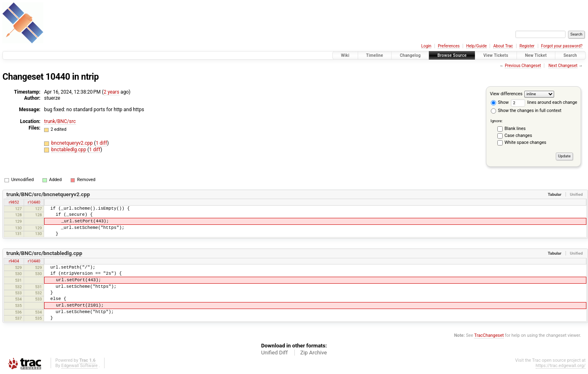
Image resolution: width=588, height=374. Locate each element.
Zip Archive (313, 353)
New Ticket (536, 55)
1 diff (101, 143)
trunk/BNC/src (60, 121)
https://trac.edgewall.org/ (561, 366)
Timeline (375, 55)
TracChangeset (489, 335)
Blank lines (515, 129)
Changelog (410, 55)
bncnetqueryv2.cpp (73, 143)
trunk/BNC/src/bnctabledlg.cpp (45, 253)
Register (527, 46)
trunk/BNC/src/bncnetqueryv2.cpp (48, 194)
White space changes (526, 142)
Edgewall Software (79, 366)
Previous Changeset (523, 66)
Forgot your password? (562, 46)
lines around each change (544, 102)
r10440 (34, 202)
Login (427, 46)
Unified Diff (274, 353)
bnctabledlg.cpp (69, 150)
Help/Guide (477, 46)
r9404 (14, 261)
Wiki (345, 55)
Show (500, 102)
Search (570, 55)
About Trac (503, 46)
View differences (506, 94)
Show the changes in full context (526, 111)
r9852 (14, 202)
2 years (111, 92)
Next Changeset (563, 66)
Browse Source (452, 55)
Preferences (449, 46)
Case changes (519, 135)
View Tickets (496, 55)
